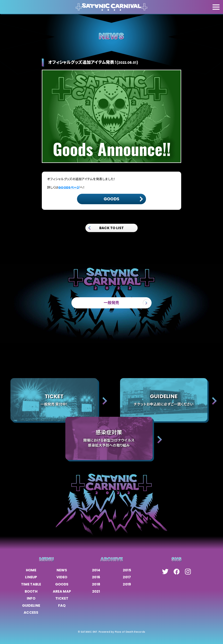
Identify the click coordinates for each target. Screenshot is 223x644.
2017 (127, 577)
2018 (96, 584)
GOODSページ (69, 187)
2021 (96, 591)
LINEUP (31, 577)
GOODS (62, 584)
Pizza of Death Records (130, 632)
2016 (96, 577)
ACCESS (31, 612)
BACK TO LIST (106, 228)
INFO (31, 598)
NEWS (62, 570)
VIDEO (62, 577)
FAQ (62, 605)
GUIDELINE (31, 605)
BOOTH (31, 591)
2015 (127, 570)
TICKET (62, 598)
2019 (127, 584)
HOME (31, 570)
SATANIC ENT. (89, 632)
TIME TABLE (31, 584)
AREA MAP (62, 591)
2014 (96, 570)
